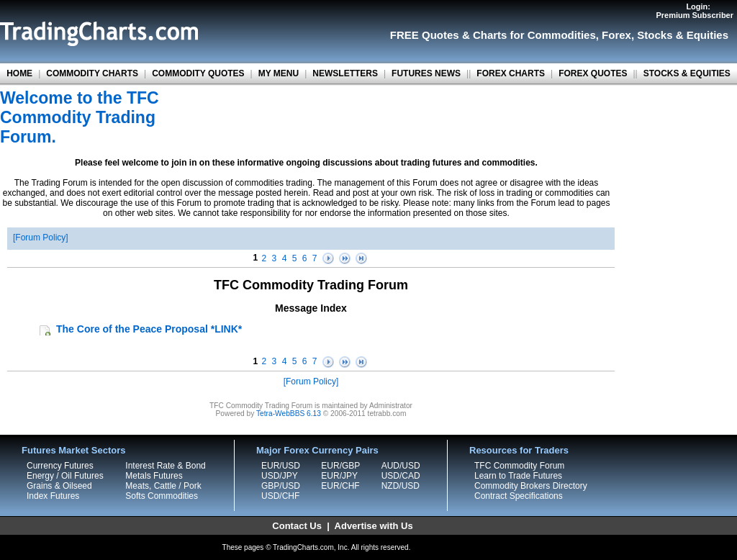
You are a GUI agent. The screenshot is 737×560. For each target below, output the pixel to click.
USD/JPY (280, 476)
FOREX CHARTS (511, 73)
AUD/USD (401, 466)
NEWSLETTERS (345, 73)
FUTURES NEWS (426, 73)
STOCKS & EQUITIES (687, 73)
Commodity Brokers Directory (531, 486)
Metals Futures (154, 476)
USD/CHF (280, 496)
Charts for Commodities (534, 35)
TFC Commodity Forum (519, 466)
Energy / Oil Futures (65, 476)
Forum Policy (40, 238)
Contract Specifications (519, 496)
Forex (616, 35)
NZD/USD (401, 486)
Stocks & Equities (683, 35)
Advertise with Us (374, 526)
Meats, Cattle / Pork (163, 486)
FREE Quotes (425, 35)
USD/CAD (401, 476)
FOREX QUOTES (593, 73)
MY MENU (279, 73)
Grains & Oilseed (59, 486)
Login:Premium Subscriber (695, 11)
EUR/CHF (340, 486)
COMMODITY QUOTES (198, 73)
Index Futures (53, 496)
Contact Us (297, 526)
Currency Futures (60, 466)
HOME (19, 73)
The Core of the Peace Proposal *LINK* (149, 329)
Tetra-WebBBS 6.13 (289, 414)
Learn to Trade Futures (518, 476)
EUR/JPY (339, 476)
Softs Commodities (162, 496)
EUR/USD (281, 466)
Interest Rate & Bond (165, 466)
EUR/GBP (340, 466)
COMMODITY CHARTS (92, 73)
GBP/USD (281, 486)
